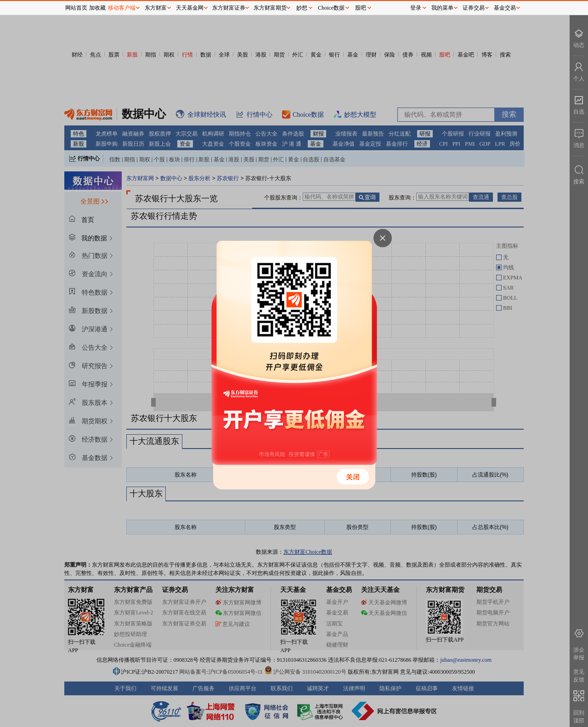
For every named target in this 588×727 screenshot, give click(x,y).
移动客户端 (122, 8)
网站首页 (76, 8)
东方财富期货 (270, 8)
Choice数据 (331, 8)
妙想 (302, 8)
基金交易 (505, 8)
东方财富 (156, 8)
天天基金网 (190, 8)
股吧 (361, 8)
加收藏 (97, 8)
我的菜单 (442, 8)
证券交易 (474, 8)
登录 (416, 8)
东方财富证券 (229, 8)
